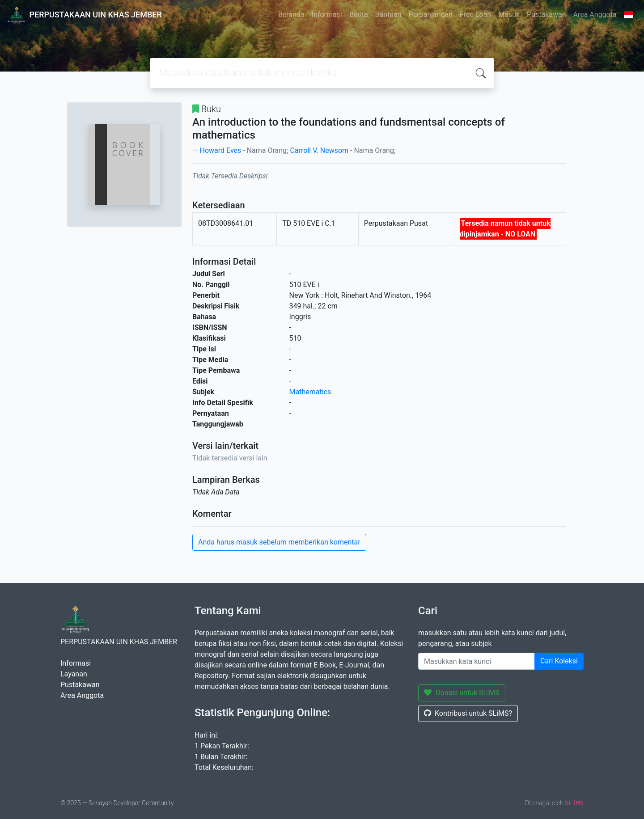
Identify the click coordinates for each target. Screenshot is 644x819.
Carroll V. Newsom (319, 150)
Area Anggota (595, 15)
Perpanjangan (431, 15)
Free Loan (475, 15)
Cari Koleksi (559, 661)
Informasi (327, 15)
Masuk (509, 15)
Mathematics (310, 392)
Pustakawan (546, 15)
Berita (359, 15)
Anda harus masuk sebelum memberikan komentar (279, 542)
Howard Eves (220, 150)
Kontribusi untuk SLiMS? (468, 713)
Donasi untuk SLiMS (462, 693)
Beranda (291, 15)
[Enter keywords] (477, 661)
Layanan (74, 674)
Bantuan (388, 15)
